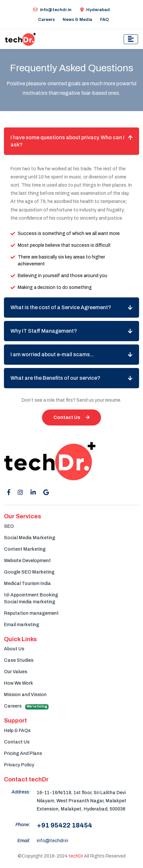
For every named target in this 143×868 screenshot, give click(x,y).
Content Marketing (25, 549)
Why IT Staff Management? (44, 331)
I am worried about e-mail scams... (52, 354)
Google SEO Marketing (29, 572)
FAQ (104, 20)
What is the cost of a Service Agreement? (61, 307)
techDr (76, 856)
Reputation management (31, 613)
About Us (14, 649)
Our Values (16, 672)
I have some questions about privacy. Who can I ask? (67, 141)
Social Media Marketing (30, 538)
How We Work (19, 683)
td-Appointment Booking (31, 595)
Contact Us (71, 417)
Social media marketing (30, 602)
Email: (24, 841)
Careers (46, 20)
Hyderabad (95, 10)
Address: (21, 792)
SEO (9, 526)
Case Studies (19, 660)
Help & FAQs (17, 731)
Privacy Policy (19, 765)
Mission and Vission (25, 695)
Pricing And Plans (23, 753)
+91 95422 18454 (64, 825)
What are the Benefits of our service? (55, 378)
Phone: (23, 825)
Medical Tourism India (27, 584)
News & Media (77, 20)
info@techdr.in (52, 10)
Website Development (27, 561)
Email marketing (21, 625)
